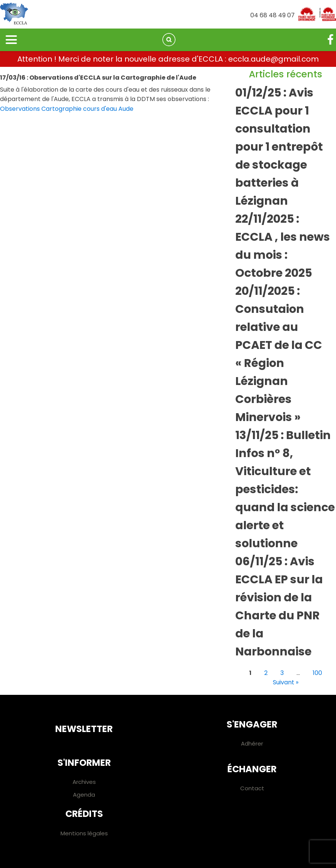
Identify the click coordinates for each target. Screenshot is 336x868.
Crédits (84, 814)
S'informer (84, 763)
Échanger (252, 769)
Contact (252, 788)
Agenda (84, 795)
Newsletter (84, 729)
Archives (84, 782)
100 (317, 673)
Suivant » (286, 682)
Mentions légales (84, 833)
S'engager (252, 724)
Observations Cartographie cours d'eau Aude (67, 109)
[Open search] (169, 40)
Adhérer (252, 743)
